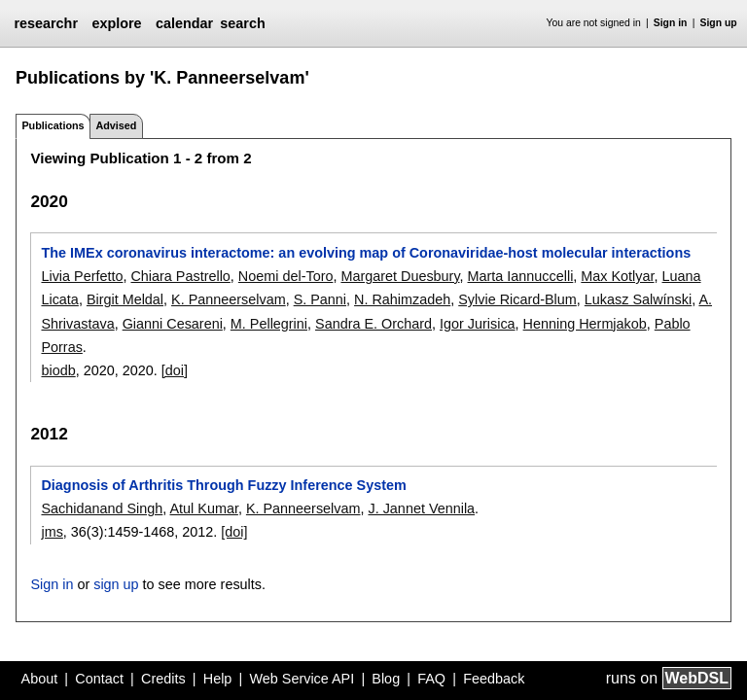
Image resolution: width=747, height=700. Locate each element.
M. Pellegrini (269, 324)
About (40, 679)
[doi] (175, 370)
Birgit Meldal (125, 299)
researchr (46, 23)
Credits (163, 679)
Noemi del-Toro (286, 276)
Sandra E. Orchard (373, 324)
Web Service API (302, 679)
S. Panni (320, 299)
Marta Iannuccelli (521, 276)
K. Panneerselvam (229, 299)
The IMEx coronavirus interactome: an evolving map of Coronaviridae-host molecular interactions (366, 253)
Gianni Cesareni (173, 324)
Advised (116, 125)
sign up (116, 584)
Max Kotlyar (617, 276)
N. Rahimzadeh (402, 299)
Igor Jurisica (478, 324)
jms (52, 532)
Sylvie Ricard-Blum (517, 299)
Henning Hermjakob (585, 324)
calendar (184, 23)
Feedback (494, 679)
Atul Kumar (204, 508)
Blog (386, 679)
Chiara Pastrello (180, 276)
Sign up (719, 23)
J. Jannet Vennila (421, 508)
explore (116, 23)
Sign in (671, 23)
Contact (99, 679)
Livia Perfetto (82, 276)
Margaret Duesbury (400, 276)
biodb (58, 370)
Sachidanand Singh (102, 508)
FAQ (431, 679)
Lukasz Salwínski (638, 299)
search (242, 23)
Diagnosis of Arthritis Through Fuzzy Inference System (223, 485)
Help (218, 679)
